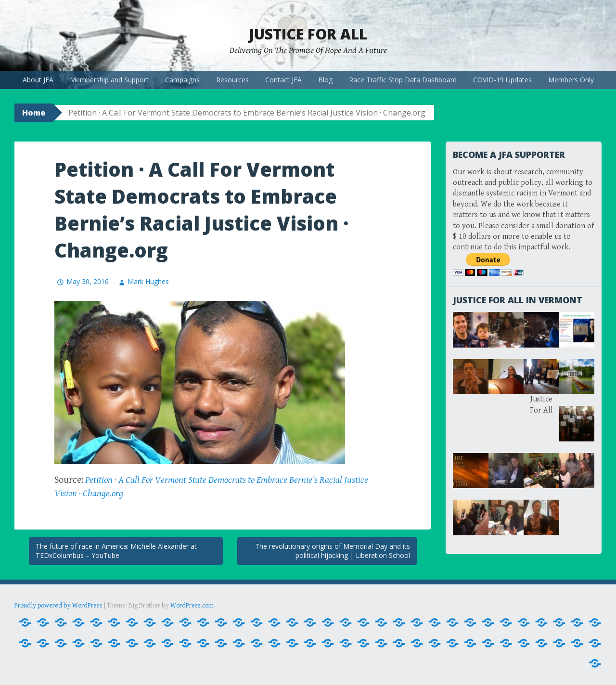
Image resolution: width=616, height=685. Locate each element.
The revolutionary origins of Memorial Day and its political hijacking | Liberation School (333, 551)
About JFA (38, 80)
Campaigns (182, 80)
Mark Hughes (148, 281)
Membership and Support (109, 80)
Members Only (571, 80)
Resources (232, 80)
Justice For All (308, 34)
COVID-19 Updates (502, 80)
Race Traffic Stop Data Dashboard (403, 80)
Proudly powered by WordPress (58, 606)
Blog (325, 80)
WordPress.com (192, 606)
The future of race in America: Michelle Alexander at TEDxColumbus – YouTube (116, 551)
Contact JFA (283, 80)
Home (34, 113)
